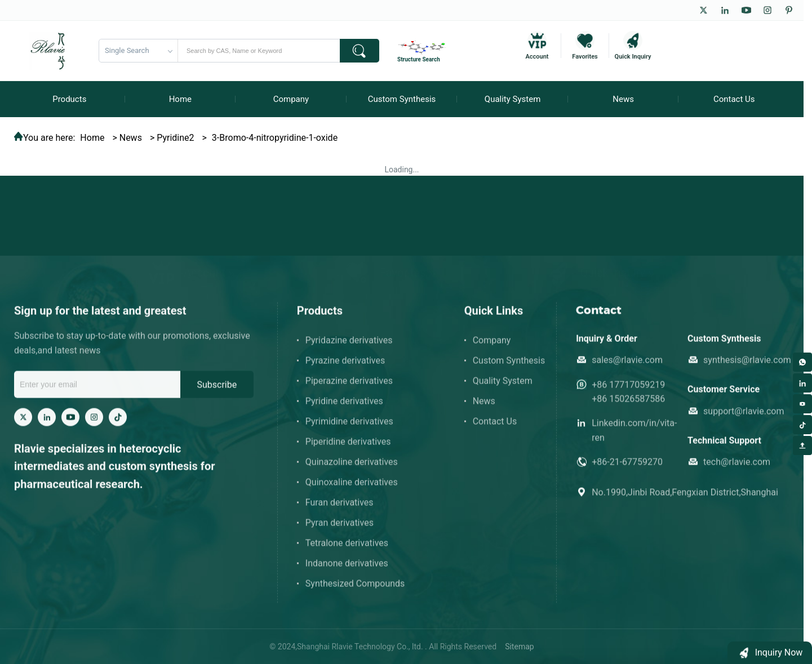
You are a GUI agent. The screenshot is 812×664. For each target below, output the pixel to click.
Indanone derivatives (347, 571)
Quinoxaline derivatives (352, 490)
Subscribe (217, 392)
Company (492, 348)
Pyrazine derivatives (345, 368)
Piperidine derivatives (348, 449)
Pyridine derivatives (344, 409)
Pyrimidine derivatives (349, 429)
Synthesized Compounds (355, 591)
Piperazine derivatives (349, 388)
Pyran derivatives (340, 530)
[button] (770, 653)
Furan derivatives (340, 510)
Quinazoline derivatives (352, 469)
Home (92, 138)
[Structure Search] (423, 51)
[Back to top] (802, 445)
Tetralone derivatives (347, 551)
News (131, 138)
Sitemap (519, 647)
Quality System (503, 388)
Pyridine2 (175, 138)
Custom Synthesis (509, 368)
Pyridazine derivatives (349, 348)
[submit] (360, 51)
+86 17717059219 (628, 392)
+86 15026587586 (628, 406)
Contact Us (495, 429)
